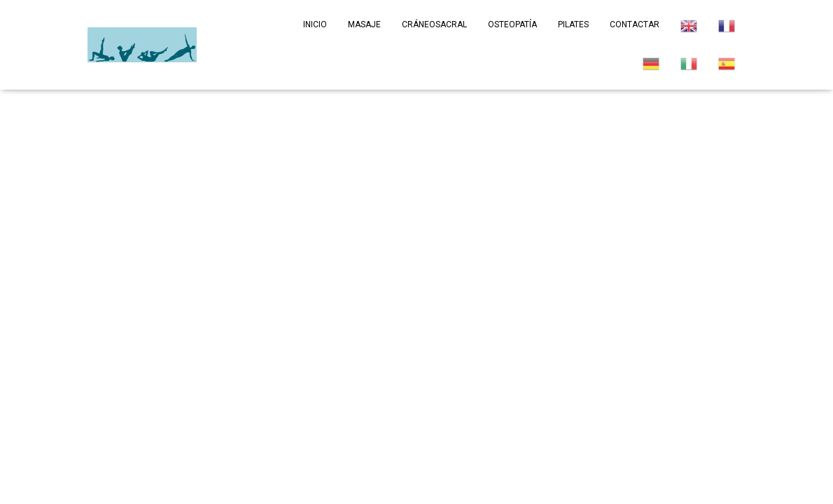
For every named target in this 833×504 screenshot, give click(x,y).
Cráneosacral (434, 24)
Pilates (573, 24)
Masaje (364, 24)
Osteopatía (512, 24)
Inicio (315, 24)
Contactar (635, 24)
